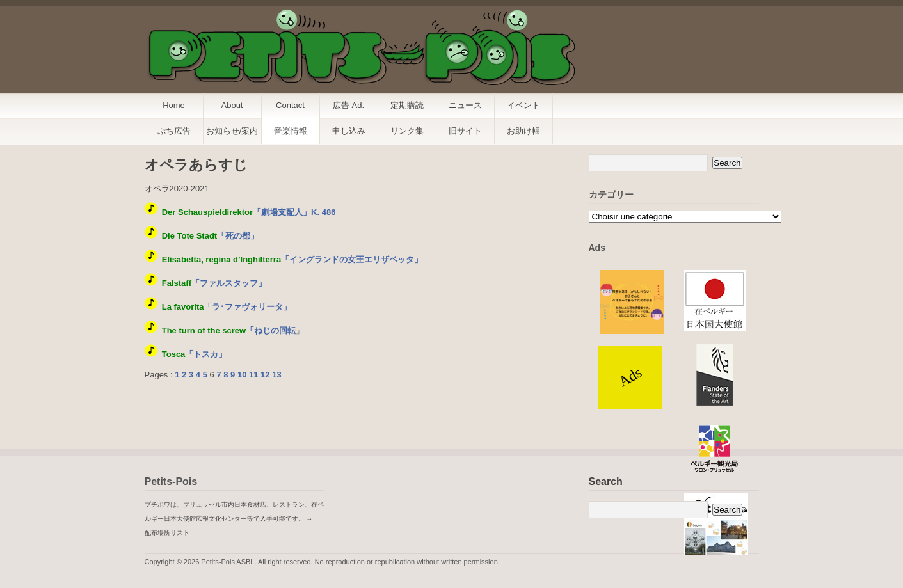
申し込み (349, 131)
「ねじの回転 (229, 330)
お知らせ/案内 (232, 131)
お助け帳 (523, 131)
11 (253, 375)
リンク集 (407, 131)
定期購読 (407, 105)
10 (242, 375)
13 (276, 375)
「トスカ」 (195, 354)
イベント (523, 105)
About (232, 105)
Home (174, 105)
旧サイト (465, 131)
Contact (290, 105)
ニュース (465, 105)
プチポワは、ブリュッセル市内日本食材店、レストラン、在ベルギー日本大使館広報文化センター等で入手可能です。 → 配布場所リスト (234, 519)
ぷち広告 (174, 131)
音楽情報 (291, 131)
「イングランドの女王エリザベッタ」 (292, 259)
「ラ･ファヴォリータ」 (227, 307)
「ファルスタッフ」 (214, 283)
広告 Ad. (348, 105)
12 (265, 375)
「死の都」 (210, 236)
